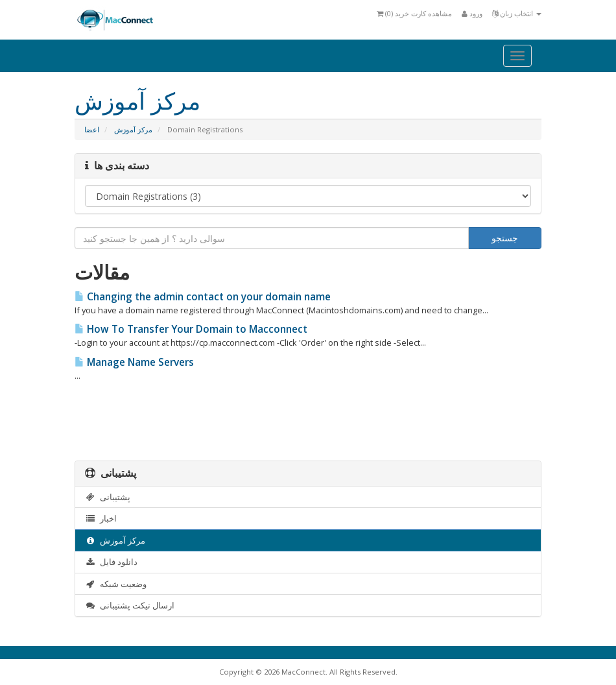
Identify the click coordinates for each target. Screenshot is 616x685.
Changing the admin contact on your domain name (203, 297)
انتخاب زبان (517, 13)
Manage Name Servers (134, 362)
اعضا (92, 129)
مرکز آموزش (133, 129)
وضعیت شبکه (116, 584)
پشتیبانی (108, 497)
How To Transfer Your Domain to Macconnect (191, 329)
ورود (472, 13)
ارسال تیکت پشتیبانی (130, 605)
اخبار (101, 518)
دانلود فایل (111, 562)
